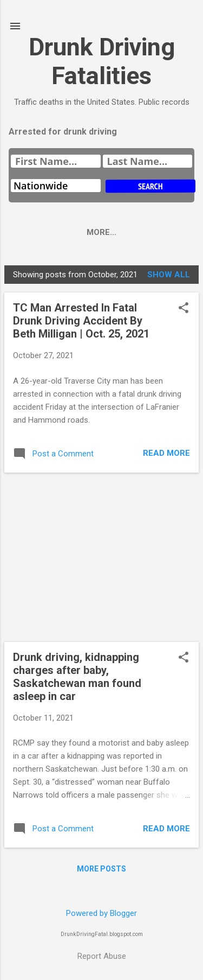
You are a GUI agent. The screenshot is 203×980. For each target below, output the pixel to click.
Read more (166, 453)
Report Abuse (102, 956)
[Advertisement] (101, 557)
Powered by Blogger (101, 913)
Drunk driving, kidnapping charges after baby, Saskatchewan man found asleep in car (77, 677)
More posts (101, 869)
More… (123, 232)
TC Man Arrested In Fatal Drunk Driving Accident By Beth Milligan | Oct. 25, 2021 (81, 321)
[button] (184, 309)
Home (77, 232)
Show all (169, 275)
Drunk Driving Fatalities (102, 61)
